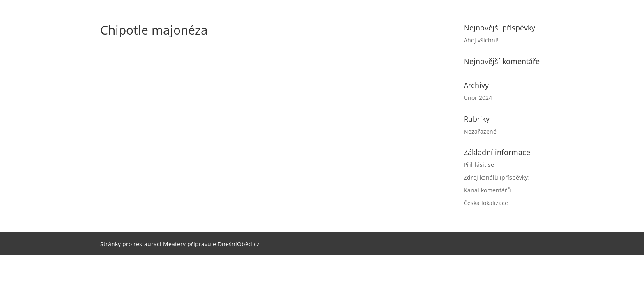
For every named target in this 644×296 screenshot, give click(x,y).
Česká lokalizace (486, 203)
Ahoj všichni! (481, 40)
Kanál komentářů (487, 190)
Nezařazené (480, 131)
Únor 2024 (478, 98)
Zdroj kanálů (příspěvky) (497, 177)
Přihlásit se (479, 165)
